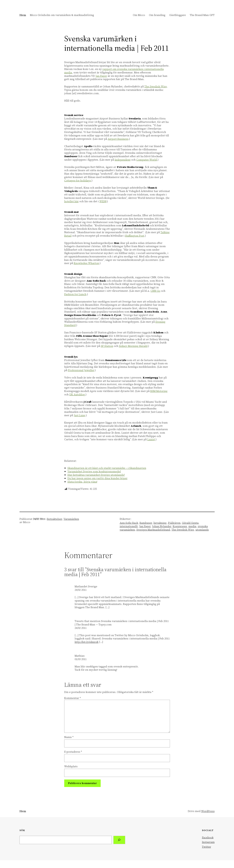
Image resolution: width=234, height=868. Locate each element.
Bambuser (146, 523)
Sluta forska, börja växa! (82, 482)
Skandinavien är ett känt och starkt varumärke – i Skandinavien (107, 468)
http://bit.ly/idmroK (87, 642)
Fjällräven (174, 523)
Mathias (80, 656)
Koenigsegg (180, 526)
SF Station (107, 346)
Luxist (151, 439)
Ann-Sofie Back (129, 523)
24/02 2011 (81, 590)
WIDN (103, 201)
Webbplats (71, 766)
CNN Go (155, 291)
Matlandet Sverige (86, 586)
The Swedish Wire (156, 86)
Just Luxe (79, 415)
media (192, 526)
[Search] (119, 840)
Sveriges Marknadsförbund (153, 530)
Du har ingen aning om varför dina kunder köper (97, 478)
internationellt (129, 526)
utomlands (202, 530)
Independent (123, 160)
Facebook (208, 837)
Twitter (207, 847)
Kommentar (73, 698)
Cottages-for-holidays (78, 180)
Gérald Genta (190, 523)
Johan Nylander (162, 526)
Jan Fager (101, 76)
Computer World (147, 160)
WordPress (208, 811)
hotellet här (71, 201)
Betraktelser (55, 519)
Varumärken (71, 519)
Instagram (208, 842)
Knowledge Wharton (86, 263)
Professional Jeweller (81, 370)
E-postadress (73, 752)
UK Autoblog (77, 394)
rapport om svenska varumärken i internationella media (114, 71)
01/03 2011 (81, 659)
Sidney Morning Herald (133, 346)
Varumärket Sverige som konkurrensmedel (94, 471)
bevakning (160, 523)
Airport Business (118, 139)
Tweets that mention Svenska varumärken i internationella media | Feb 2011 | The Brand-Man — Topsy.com (122, 623)
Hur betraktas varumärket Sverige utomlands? (96, 475)
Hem (23, 15)
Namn (69, 737)
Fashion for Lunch (75, 294)
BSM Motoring (159, 391)
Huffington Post (135, 236)
